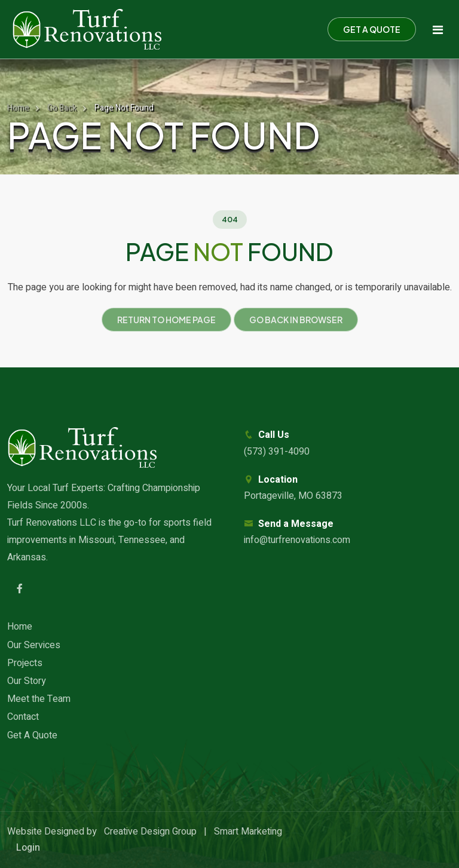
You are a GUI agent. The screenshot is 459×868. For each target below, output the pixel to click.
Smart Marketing (248, 832)
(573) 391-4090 (277, 452)
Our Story (27, 681)
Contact (23, 717)
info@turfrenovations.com (297, 540)
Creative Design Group (150, 832)
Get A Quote (32, 735)
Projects (25, 663)
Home (18, 108)
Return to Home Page (166, 320)
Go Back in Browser (296, 320)
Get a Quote (372, 29)
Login (28, 848)
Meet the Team (39, 699)
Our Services (34, 645)
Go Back (62, 108)
